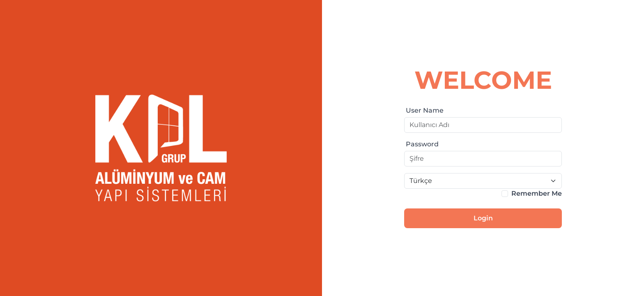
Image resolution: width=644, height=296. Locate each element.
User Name (425, 110)
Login (483, 218)
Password (422, 144)
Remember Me (537, 193)
